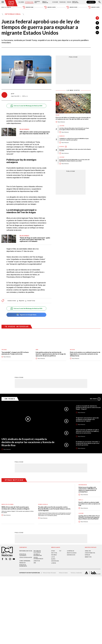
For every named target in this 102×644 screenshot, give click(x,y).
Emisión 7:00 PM (72, 7)
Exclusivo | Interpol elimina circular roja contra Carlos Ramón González (75, 150)
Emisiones (6, 7)
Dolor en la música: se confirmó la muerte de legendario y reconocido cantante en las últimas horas (85, 354)
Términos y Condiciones (76, 573)
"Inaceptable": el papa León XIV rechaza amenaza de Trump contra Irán (15, 353)
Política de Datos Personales (49, 573)
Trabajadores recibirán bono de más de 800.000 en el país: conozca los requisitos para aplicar (74, 139)
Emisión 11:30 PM (94, 7)
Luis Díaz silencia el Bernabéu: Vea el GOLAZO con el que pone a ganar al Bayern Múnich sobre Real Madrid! (74, 129)
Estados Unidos (12, 301)
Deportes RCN (37, 2)
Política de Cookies (63, 573)
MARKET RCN (88, 557)
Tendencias (62, 2)
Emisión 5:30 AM (28, 7)
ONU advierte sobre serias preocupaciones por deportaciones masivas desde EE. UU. (35, 133)
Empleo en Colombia (7, 504)
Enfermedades (83, 485)
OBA (35, 563)
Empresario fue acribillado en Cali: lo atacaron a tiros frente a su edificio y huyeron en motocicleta (87, 431)
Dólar (57, 115)
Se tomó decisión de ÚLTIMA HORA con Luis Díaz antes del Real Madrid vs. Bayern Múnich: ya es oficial (74, 160)
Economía (55, 2)
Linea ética (37, 561)
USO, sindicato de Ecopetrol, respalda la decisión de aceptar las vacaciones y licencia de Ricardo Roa (28, 442)
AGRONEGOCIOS (71, 555)
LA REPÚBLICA (70, 551)
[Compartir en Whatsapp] (97, 33)
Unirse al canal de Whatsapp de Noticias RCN (26, 106)
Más (95, 399)
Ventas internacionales (38, 558)
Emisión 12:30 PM (50, 7)
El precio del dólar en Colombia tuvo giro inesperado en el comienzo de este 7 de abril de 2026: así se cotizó (73, 118)
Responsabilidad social (26, 551)
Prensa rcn (22, 563)
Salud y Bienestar (45, 2)
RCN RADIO (54, 555)
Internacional (29, 2)
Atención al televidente (23, 555)
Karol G (81, 500)
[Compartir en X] (97, 28)
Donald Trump (31, 301)
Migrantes (22, 301)
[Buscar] (100, 2)
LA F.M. (53, 557)
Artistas (72, 350)
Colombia (21, 2)
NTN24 (53, 551)
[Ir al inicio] (11, 3)
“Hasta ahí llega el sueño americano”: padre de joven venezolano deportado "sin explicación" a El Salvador (35, 240)
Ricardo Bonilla (43, 504)
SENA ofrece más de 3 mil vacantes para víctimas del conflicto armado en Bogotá (15, 508)
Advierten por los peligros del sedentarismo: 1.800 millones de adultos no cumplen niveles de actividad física (88, 489)
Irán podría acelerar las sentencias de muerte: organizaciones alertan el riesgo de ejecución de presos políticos (51, 354)
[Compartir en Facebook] (97, 23)
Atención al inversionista (23, 565)
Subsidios (62, 136)
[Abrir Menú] (3, 2)
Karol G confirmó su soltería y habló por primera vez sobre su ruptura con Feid (89, 504)
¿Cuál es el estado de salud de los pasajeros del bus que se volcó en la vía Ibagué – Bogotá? (88, 407)
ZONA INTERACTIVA (90, 553)
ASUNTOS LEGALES (72, 553)
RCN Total (54, 553)
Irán (37, 350)
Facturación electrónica (37, 551)
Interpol (62, 147)
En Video (10, 399)
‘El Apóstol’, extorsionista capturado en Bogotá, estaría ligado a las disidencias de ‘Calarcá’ (87, 419)
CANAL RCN (91, 2)
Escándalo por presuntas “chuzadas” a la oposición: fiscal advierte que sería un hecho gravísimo (88, 443)
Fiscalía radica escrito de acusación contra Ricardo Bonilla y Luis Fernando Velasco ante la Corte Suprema (54, 509)
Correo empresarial (25, 561)
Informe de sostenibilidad (38, 555)
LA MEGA (54, 563)
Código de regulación (26, 557)
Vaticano (4, 350)
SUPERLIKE (87, 555)
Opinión (69, 2)
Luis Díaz (62, 126)
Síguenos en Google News (26, 315)
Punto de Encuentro (75, 2)
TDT (60, 551)
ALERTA (53, 559)
